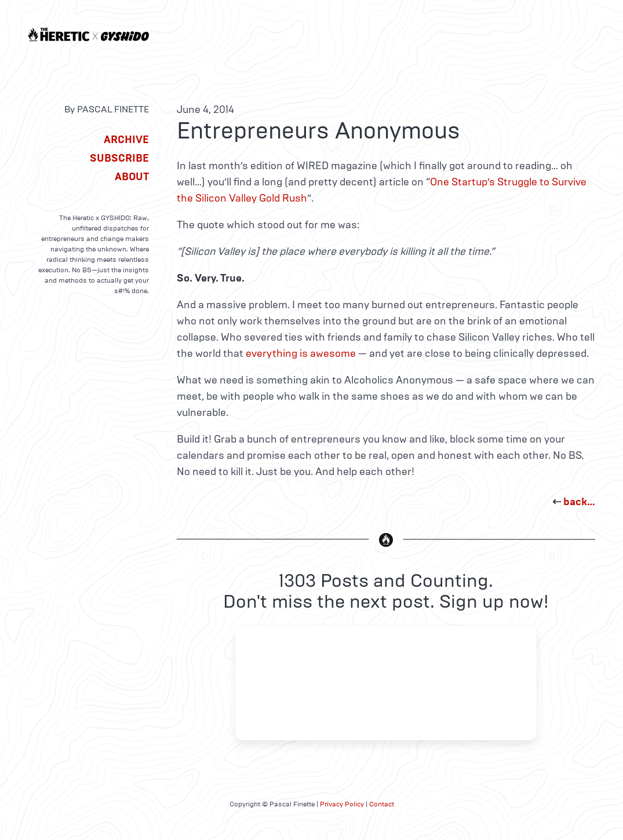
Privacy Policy (342, 804)
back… (579, 502)
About (132, 177)
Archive (126, 140)
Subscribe (119, 158)
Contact (382, 804)
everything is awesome (301, 353)
